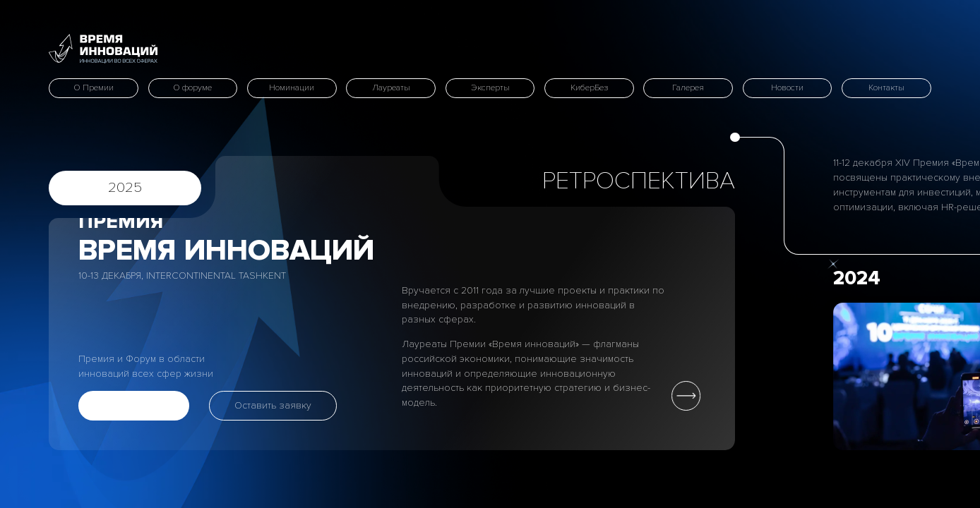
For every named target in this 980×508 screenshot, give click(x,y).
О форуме (192, 88)
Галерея (688, 88)
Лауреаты (391, 88)
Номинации (292, 88)
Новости (787, 88)
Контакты (886, 88)
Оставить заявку (273, 405)
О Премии (94, 88)
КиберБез (589, 88)
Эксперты (490, 88)
